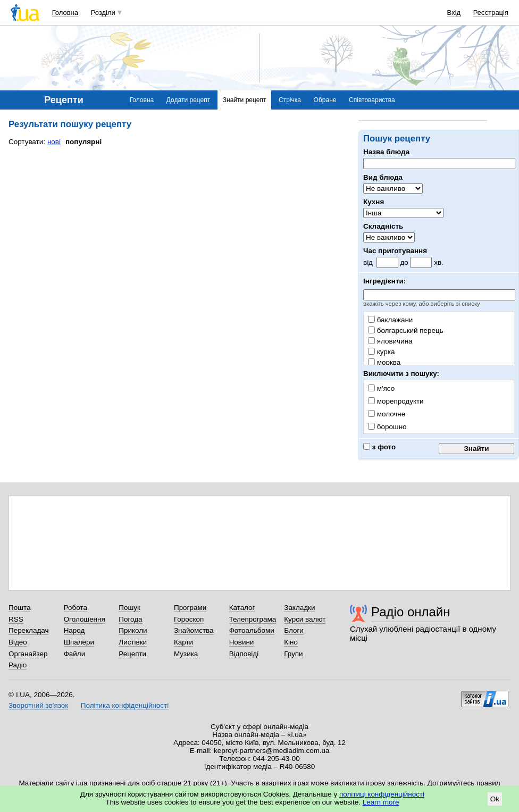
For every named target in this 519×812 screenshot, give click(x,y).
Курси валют (305, 619)
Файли (75, 654)
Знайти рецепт (245, 100)
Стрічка (290, 100)
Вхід (454, 12)
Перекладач (28, 630)
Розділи (103, 12)
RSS (16, 619)
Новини (242, 642)
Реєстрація (491, 12)
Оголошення (85, 619)
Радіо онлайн (411, 612)
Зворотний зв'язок (38, 705)
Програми (190, 608)
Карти (183, 642)
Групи (293, 654)
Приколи (133, 630)
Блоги (294, 630)
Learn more (381, 802)
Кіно (291, 642)
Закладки (299, 608)
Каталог (242, 608)
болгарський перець (406, 330)
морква (384, 362)
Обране (325, 100)
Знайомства (194, 630)
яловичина (390, 341)
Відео (18, 642)
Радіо (18, 665)
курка (381, 352)
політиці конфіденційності (382, 794)
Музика (186, 654)
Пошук (129, 608)
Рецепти (132, 654)
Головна (65, 12)
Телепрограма (253, 619)
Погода (130, 619)
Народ (74, 630)
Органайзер (28, 654)
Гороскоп (189, 619)
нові (54, 142)
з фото (379, 447)
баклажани (390, 320)
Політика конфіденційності (125, 705)
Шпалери (79, 642)
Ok (495, 799)
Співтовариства (372, 100)
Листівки (133, 642)
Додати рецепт (188, 100)
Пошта (19, 608)
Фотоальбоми (252, 630)
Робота (76, 608)
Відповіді (244, 654)
